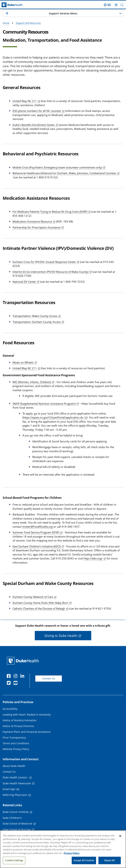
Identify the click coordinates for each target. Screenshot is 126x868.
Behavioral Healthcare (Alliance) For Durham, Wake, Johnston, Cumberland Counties (64, 173)
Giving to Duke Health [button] (61, 636)
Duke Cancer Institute (16, 812)
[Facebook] (9, 677)
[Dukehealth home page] (16, 5)
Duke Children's (12, 818)
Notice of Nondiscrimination (20, 720)
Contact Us (49, 678)
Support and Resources (28, 23)
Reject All (110, 860)
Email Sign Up (11, 789)
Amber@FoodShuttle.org (37, 527)
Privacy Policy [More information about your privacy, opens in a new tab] (72, 853)
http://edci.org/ (93, 558)
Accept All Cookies (84, 860)
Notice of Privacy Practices (18, 726)
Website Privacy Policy (16, 749)
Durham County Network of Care (33, 597)
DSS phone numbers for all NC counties (37, 111)
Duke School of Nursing (17, 829)
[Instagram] (16, 677)
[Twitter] (9, 683)
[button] (122, 5)
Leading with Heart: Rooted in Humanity (27, 715)
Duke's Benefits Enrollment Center (34, 125)
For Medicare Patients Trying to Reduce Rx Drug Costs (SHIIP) (50, 212)
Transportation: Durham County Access (37, 322)
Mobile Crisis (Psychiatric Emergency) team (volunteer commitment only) (57, 167)
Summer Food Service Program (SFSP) (36, 532)
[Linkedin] (23, 677)
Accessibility (10, 709)
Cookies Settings (14, 860)
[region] (63, 849)
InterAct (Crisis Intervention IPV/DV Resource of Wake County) (50, 272)
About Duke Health (14, 766)
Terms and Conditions (16, 743)
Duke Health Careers (15, 777)
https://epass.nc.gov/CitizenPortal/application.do (53, 417)
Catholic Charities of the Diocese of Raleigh (39, 608)
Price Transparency (14, 738)
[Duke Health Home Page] (24, 661)
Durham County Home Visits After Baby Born (40, 603)
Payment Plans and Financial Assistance (27, 732)
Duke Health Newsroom (17, 783)
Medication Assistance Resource (32, 221)
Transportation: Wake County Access (35, 316)
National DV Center (24, 282)
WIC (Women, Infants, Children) (32, 382)
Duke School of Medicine (17, 824)
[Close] (120, 836)
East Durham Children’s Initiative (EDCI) (37, 546)
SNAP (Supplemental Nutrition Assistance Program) (44, 404)
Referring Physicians (15, 795)
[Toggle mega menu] (116, 5)
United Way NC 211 (25, 101)
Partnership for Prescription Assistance (36, 227)
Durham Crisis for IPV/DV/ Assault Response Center (44, 262)
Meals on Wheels (23, 362)
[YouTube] (16, 683)
